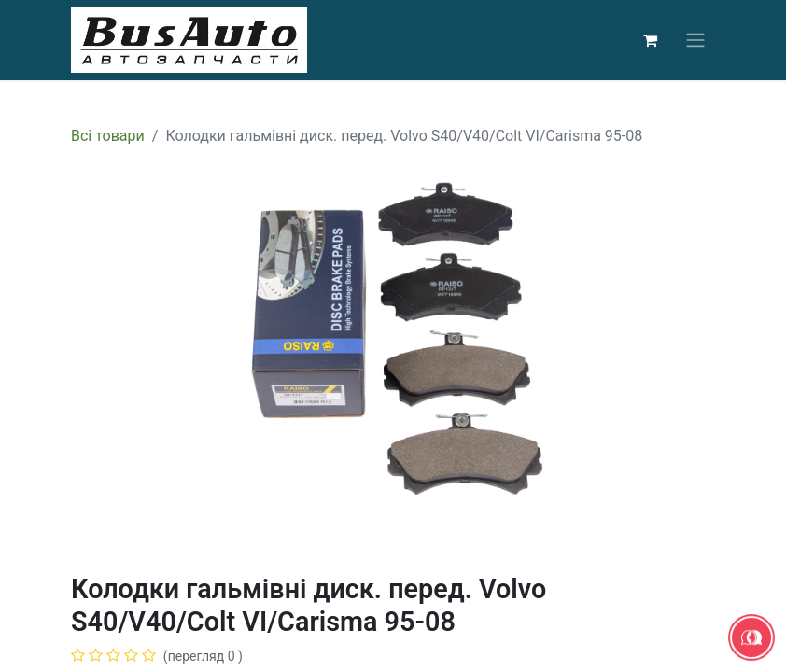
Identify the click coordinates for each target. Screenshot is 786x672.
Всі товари (108, 136)
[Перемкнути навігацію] (695, 41)
